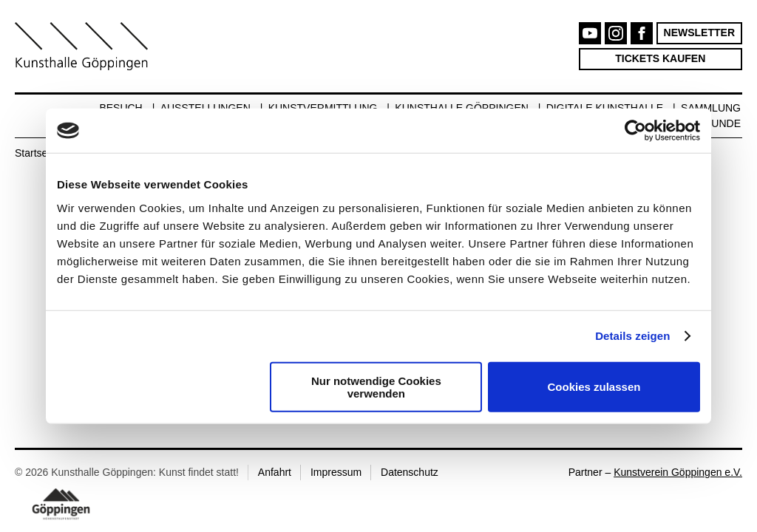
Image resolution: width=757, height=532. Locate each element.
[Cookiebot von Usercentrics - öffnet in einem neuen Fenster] (635, 131)
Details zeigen (632, 336)
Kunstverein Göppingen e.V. (678, 472)
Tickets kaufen (660, 58)
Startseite (37, 153)
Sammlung (711, 108)
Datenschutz (410, 472)
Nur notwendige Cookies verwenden (376, 386)
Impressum (336, 472)
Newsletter (699, 33)
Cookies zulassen (594, 387)
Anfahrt (275, 472)
